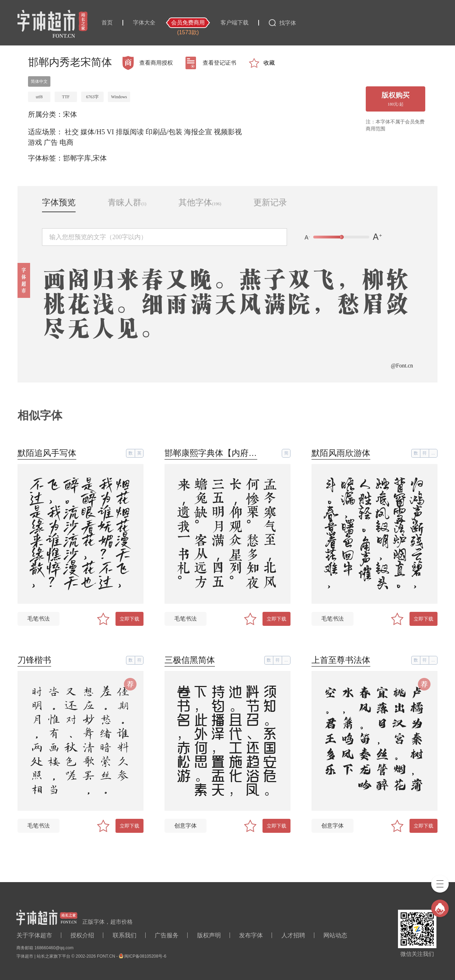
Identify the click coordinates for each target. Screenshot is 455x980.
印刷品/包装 (164, 132)
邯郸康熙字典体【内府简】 (215, 453)
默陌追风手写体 (47, 453)
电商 (66, 142)
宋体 (70, 114)
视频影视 (228, 132)
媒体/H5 (93, 132)
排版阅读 (130, 132)
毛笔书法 (38, 619)
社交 (72, 132)
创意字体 (185, 826)
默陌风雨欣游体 (341, 453)
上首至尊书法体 (341, 660)
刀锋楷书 (34, 660)
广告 (51, 142)
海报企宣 (198, 132)
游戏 (35, 142)
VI (110, 132)
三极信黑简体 (190, 660)
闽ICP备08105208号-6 (145, 956)
